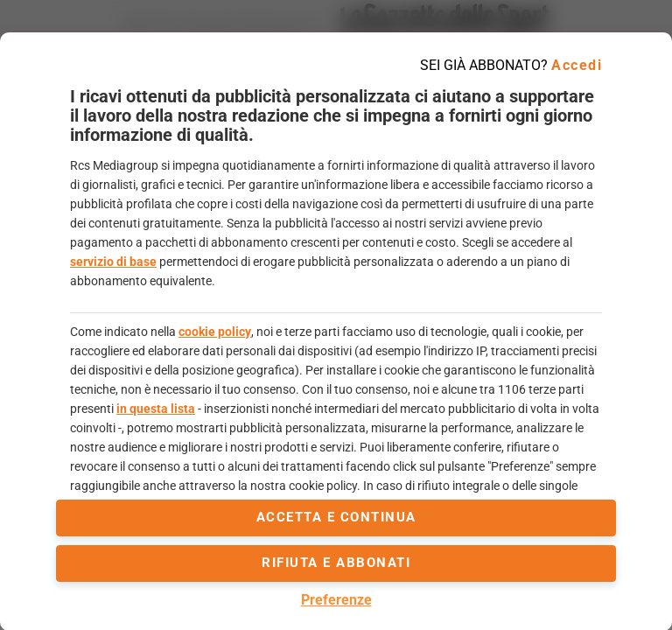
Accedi (577, 65)
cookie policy (215, 332)
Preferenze (336, 600)
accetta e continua (336, 517)
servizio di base (113, 262)
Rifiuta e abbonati (336, 563)
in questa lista (156, 409)
